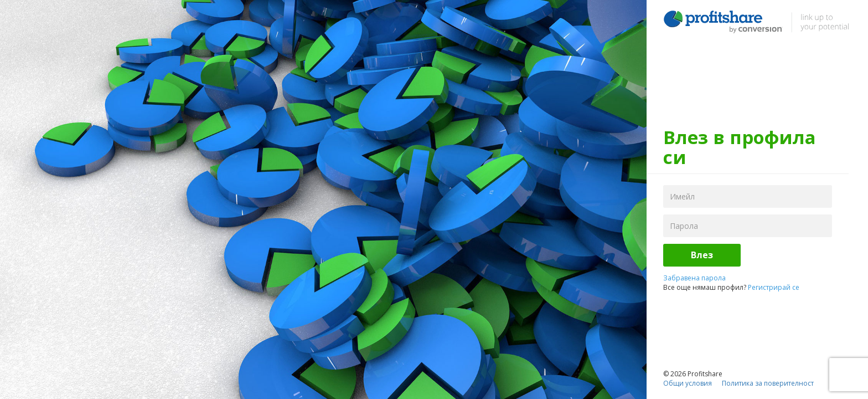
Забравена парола (694, 278)
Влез (702, 255)
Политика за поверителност (768, 383)
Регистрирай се (774, 287)
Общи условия (688, 383)
